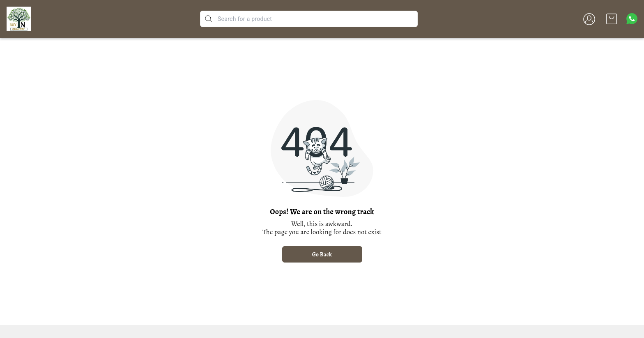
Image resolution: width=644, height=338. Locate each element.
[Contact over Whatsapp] (632, 19)
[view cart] (612, 19)
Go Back (322, 255)
